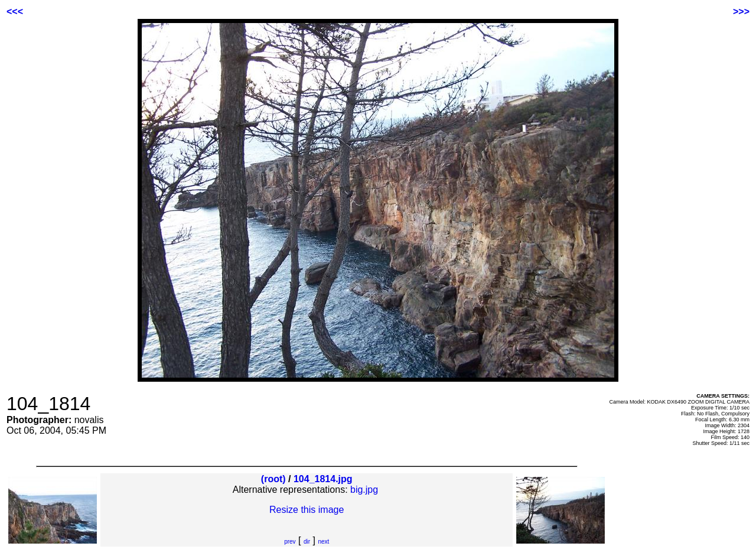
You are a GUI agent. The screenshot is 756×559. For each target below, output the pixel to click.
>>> (741, 12)
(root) (273, 479)
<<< (15, 12)
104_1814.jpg (323, 479)
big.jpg (364, 490)
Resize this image (307, 510)
